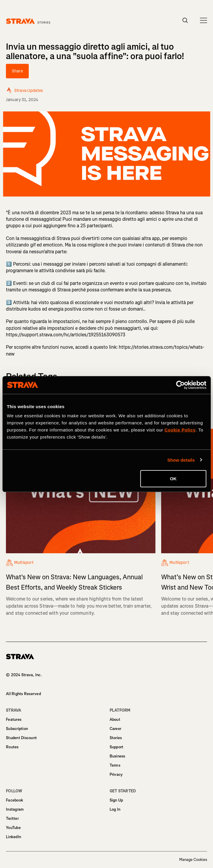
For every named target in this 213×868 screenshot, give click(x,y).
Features (14, 719)
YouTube (13, 828)
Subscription (17, 729)
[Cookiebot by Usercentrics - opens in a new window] (180, 385)
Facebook (15, 800)
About (115, 719)
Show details (181, 460)
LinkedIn (13, 837)
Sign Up (116, 800)
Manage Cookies (193, 860)
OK (173, 479)
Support (117, 747)
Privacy (116, 774)
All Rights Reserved (23, 694)
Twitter (12, 818)
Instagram (15, 809)
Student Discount (21, 738)
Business (117, 756)
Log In (115, 809)
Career (116, 729)
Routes (12, 747)
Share (17, 71)
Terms (115, 765)
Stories (116, 738)
